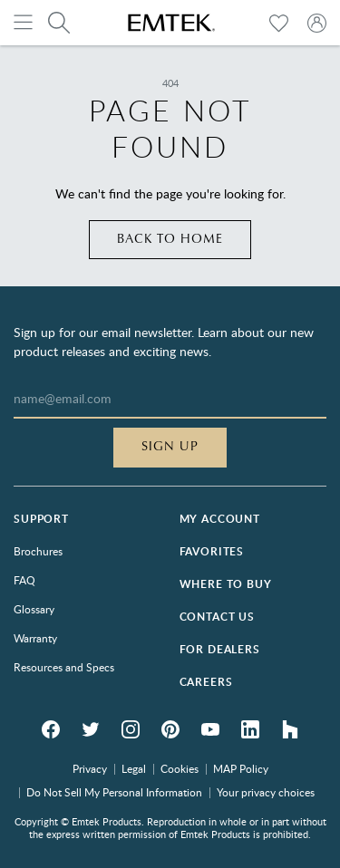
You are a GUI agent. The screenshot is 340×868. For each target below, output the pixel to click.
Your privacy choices (266, 792)
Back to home (170, 239)
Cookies (180, 768)
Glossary (34, 609)
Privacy (90, 768)
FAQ (24, 580)
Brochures (38, 551)
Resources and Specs (64, 667)
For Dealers (220, 649)
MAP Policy (241, 768)
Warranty (35, 638)
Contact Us (217, 617)
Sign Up (170, 447)
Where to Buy (226, 584)
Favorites (212, 551)
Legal (134, 768)
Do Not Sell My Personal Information (114, 792)
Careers (206, 682)
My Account (220, 519)
